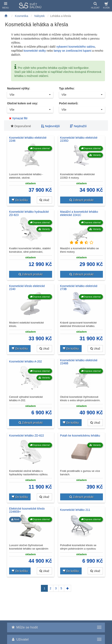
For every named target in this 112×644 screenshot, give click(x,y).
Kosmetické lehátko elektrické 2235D (79, 139)
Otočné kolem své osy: (23, 103)
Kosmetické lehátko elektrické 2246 (28, 139)
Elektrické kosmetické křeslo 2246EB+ (27, 510)
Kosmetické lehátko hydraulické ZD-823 (29, 213)
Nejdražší (78, 126)
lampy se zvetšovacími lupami (73, 51)
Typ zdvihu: (67, 88)
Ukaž (44, 200)
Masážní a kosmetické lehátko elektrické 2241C (79, 213)
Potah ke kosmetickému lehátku (80, 436)
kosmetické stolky (35, 51)
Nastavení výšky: (19, 88)
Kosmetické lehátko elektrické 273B (79, 288)
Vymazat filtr (18, 118)
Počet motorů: (69, 103)
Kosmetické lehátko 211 (75, 510)
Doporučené (21, 126)
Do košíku (20, 200)
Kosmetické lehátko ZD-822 (27, 436)
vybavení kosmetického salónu (76, 47)
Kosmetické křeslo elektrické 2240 (27, 288)
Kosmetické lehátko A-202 (26, 361)
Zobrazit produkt (81, 200)
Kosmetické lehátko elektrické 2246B (79, 362)
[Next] (68, 588)
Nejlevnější (51, 126)
